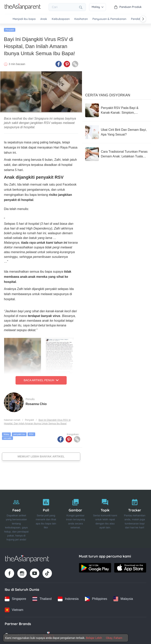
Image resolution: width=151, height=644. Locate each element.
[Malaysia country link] (123, 598)
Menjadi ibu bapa (24, 19)
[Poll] (46, 518)
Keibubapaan (61, 19)
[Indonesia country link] (68, 598)
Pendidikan (138, 19)
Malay (98, 7)
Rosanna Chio (36, 403)
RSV (31, 433)
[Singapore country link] (15, 598)
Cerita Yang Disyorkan (108, 94)
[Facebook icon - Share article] (59, 63)
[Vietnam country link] (14, 609)
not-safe (7, 437)
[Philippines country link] (96, 598)
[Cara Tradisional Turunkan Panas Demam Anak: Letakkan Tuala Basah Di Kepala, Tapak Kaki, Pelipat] (117, 153)
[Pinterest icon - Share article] (67, 63)
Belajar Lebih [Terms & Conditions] (94, 638)
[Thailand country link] (42, 598)
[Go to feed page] (23, 9)
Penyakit (10, 29)
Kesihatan (81, 19)
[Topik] (105, 518)
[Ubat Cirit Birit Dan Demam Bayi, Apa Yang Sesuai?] (117, 131)
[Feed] (16, 518)
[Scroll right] (143, 19)
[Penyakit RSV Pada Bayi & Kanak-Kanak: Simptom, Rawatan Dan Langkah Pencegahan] (117, 110)
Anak (44, 19)
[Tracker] (135, 518)
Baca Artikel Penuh (41, 379)
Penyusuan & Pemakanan (109, 19)
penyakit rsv (19, 433)
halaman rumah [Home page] (12, 419)
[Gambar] (75, 518)
